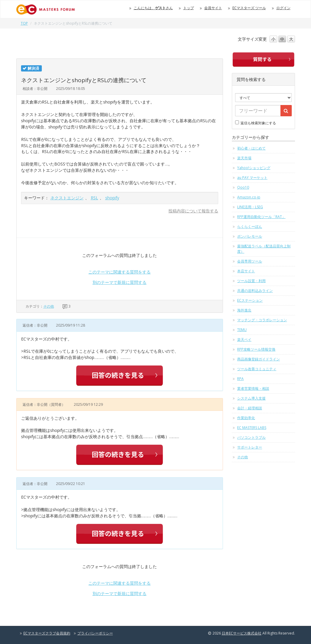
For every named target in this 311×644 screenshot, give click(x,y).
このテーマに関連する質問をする (119, 272)
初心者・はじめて (251, 148)
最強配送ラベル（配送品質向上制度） (264, 249)
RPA (240, 379)
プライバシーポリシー (95, 633)
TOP (24, 23)
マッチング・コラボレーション (262, 320)
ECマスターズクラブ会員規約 (47, 633)
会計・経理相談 (250, 408)
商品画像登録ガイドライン (259, 359)
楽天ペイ (244, 340)
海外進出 (244, 310)
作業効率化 (246, 418)
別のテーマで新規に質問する (119, 282)
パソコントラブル (251, 437)
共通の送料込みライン (255, 291)
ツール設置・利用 (251, 281)
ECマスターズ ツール (249, 8)
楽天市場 (244, 158)
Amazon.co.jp (249, 197)
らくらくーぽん (250, 226)
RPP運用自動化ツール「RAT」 (261, 217)
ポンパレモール (250, 236)
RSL (94, 198)
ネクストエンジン (67, 198)
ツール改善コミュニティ (257, 369)
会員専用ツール (250, 261)
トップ (189, 8)
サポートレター (250, 447)
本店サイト (246, 271)
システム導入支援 (251, 398)
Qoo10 (243, 187)
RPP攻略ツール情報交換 (256, 349)
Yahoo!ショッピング (254, 168)
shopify (112, 198)
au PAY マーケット (252, 178)
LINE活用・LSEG (250, 207)
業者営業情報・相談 (253, 388)
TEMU (242, 330)
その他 (49, 306)
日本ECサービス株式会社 (242, 633)
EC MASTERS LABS (252, 428)
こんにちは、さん (153, 8)
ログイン (283, 8)
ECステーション (250, 300)
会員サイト (213, 8)
